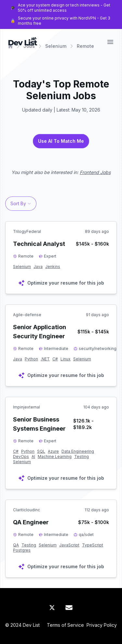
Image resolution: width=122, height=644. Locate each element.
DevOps (21, 456)
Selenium (22, 267)
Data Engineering (78, 451)
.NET (45, 359)
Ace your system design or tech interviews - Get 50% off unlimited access (64, 8)
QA (16, 545)
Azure (53, 451)
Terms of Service (65, 625)
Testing (81, 456)
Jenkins (53, 267)
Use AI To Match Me (61, 141)
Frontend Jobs (95, 172)
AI (33, 456)
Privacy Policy (102, 625)
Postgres (22, 550)
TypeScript (93, 545)
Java (38, 267)
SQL (41, 451)
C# (55, 359)
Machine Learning (55, 456)
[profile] (21, 193)
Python (31, 359)
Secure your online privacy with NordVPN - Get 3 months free (64, 21)
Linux (66, 359)
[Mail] (69, 608)
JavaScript (69, 545)
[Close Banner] (115, 14)
